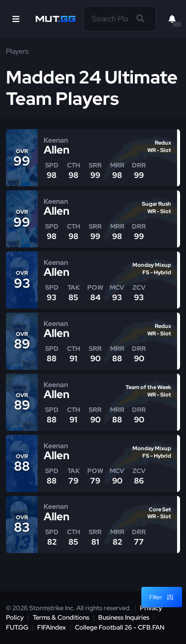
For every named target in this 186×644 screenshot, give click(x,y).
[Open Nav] (16, 19)
